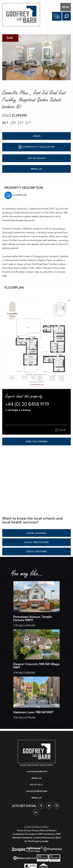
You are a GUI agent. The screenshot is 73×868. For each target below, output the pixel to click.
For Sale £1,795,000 (24, 718)
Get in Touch (36, 158)
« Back (36, 136)
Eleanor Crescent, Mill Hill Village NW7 (36, 666)
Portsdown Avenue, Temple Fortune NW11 (33, 618)
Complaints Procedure (24, 834)
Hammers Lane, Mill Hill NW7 (33, 712)
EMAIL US (36, 778)
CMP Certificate (46, 834)
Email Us (36, 169)
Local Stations (36, 551)
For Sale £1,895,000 (24, 626)
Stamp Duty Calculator (37, 147)
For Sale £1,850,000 (24, 673)
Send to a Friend (36, 441)
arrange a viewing (19, 410)
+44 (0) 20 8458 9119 (27, 404)
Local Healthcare (37, 542)
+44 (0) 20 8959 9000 (36, 791)
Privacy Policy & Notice (44, 830)
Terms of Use (24, 830)
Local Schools (37, 533)
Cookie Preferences (44, 838)
